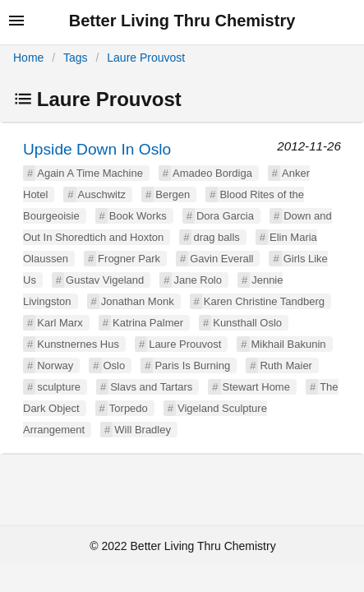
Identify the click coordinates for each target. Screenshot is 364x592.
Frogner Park (129, 259)
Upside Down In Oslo (97, 149)
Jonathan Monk (138, 301)
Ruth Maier (286, 365)
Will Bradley (143, 430)
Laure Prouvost (146, 58)
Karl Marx (60, 323)
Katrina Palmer (148, 323)
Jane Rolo (198, 280)
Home (28, 58)
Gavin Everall (221, 259)
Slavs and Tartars (151, 387)
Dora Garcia (225, 216)
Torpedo (129, 408)
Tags (76, 58)
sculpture (59, 387)
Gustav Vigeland (105, 280)
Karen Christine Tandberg (264, 301)
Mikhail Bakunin (289, 344)
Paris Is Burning (192, 365)
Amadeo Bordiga (212, 173)
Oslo (115, 365)
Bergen (173, 194)
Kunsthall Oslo (247, 323)
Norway (55, 365)
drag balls (216, 237)
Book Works (138, 216)
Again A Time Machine (90, 173)
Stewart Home (256, 387)
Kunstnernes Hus (78, 344)
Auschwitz (102, 194)
